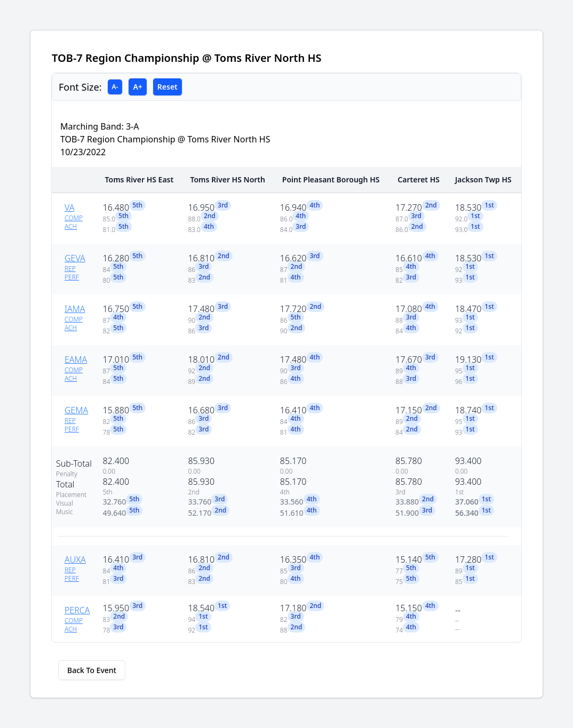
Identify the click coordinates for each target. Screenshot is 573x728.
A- (115, 87)
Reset (168, 87)
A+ (137, 87)
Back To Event (92, 670)
